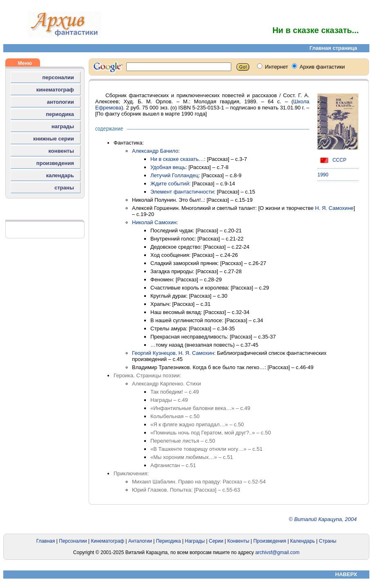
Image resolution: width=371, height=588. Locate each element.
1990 (323, 175)
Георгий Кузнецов (154, 353)
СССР (332, 160)
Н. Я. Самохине (334, 208)
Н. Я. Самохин (196, 353)
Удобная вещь (168, 167)
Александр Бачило (155, 151)
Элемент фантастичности (182, 192)
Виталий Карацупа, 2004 (325, 519)
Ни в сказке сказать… (177, 159)
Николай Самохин (154, 222)
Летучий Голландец (174, 175)
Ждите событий (170, 184)
